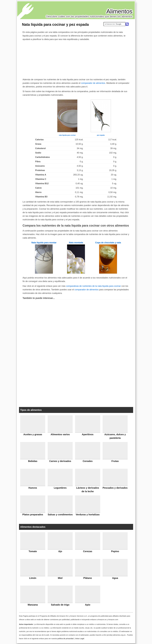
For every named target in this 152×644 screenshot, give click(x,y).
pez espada (101, 135)
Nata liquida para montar (44, 243)
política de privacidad (65, 639)
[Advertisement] (76, 59)
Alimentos (119, 11)
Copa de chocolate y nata (108, 243)
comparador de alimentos (93, 83)
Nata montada (76, 243)
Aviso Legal (80, 639)
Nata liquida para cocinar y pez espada (55, 24)
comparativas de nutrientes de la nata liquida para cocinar (93, 286)
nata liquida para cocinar (67, 135)
